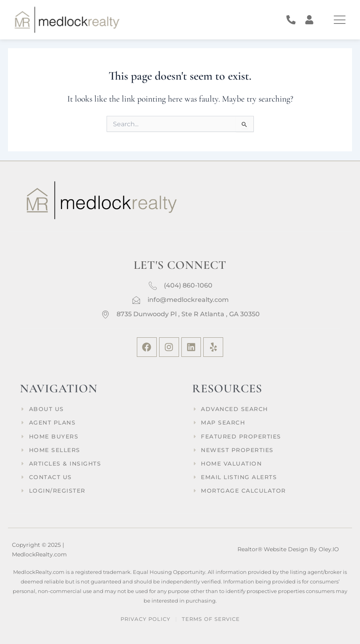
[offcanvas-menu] (340, 20)
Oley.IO (329, 549)
